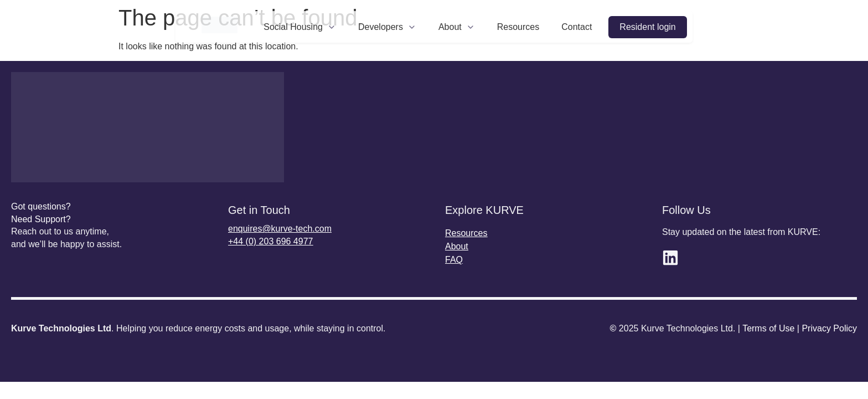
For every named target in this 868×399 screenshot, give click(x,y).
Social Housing (300, 27)
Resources (518, 27)
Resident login (647, 27)
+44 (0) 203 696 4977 (270, 241)
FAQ (454, 260)
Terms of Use (768, 328)
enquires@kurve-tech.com (280, 229)
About (457, 27)
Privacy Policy (829, 328)
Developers (387, 27)
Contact (577, 27)
